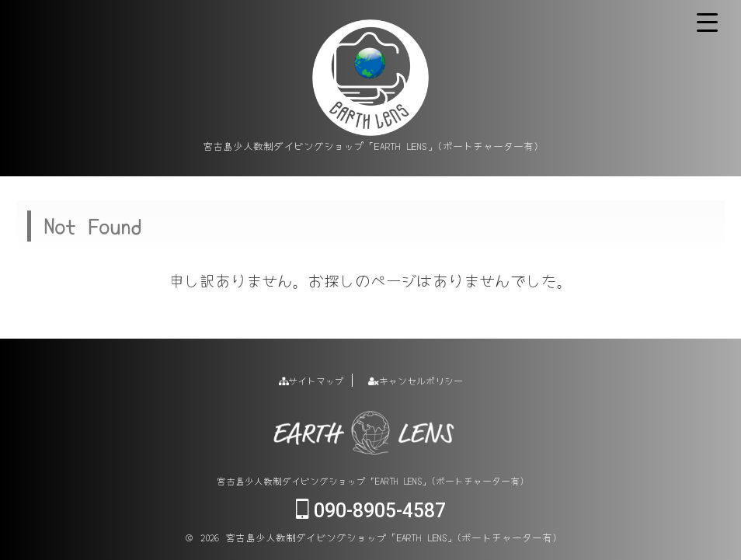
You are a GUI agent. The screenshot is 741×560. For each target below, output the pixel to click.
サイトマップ (311, 380)
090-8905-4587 (371, 511)
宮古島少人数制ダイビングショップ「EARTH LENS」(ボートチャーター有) (370, 480)
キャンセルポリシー (416, 380)
